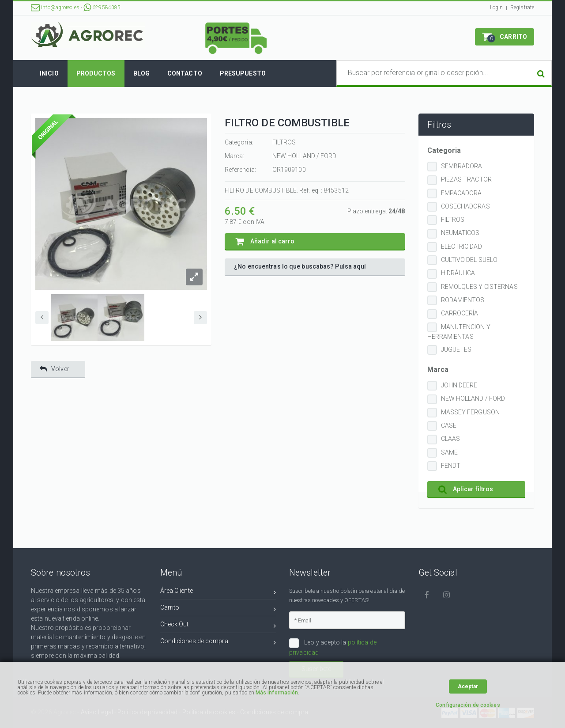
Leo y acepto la (333, 647)
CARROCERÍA (460, 313)
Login (497, 8)
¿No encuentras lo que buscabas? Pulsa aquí (300, 266)
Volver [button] (55, 369)
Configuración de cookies (468, 705)
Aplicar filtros (466, 489)
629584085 (102, 8)
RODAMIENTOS (463, 300)
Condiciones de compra (218, 643)
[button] (505, 37)
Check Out (218, 626)
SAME (449, 452)
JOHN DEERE (459, 385)
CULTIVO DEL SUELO (469, 260)
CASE (449, 425)
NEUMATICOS (460, 233)
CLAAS (451, 439)
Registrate (522, 8)
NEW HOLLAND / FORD (473, 398)
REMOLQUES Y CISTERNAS (479, 287)
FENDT (451, 466)
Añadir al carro (265, 241)
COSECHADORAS (465, 206)
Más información (277, 693)
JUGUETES (456, 349)
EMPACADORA (461, 193)
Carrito (218, 609)
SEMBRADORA (462, 166)
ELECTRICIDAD (461, 246)
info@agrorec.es (55, 8)
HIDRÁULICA (458, 273)
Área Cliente (218, 592)
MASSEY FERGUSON (471, 412)
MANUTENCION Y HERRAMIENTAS (459, 332)
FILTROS (453, 220)
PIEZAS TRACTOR (466, 179)
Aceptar (468, 686)
